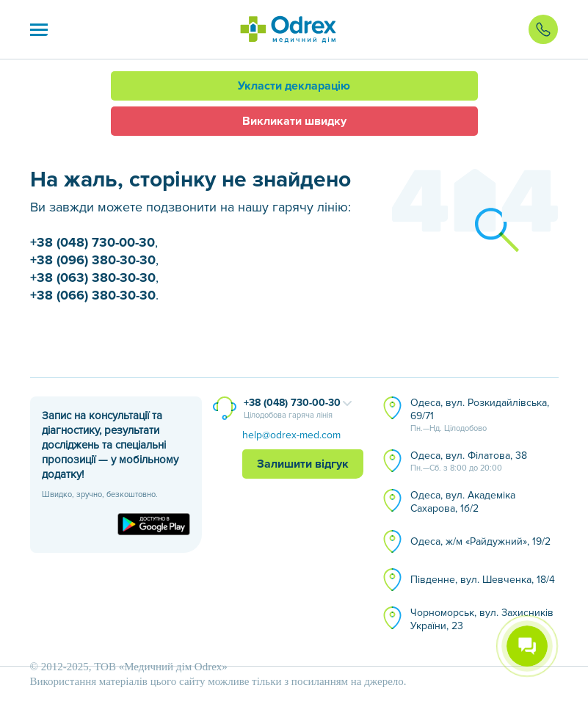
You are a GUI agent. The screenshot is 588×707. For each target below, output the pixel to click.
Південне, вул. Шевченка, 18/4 (483, 580)
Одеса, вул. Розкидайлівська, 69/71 (480, 416)
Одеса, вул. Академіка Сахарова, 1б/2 (463, 502)
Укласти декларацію (294, 86)
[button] (39, 29)
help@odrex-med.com (291, 435)
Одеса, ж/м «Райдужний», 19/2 (480, 541)
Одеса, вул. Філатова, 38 (469, 462)
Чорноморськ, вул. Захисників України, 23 (482, 619)
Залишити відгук (303, 464)
